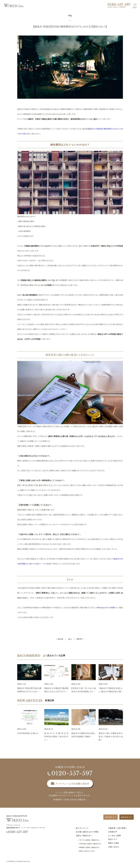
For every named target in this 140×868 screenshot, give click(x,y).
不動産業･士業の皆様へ (118, 828)
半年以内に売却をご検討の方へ (90, 844)
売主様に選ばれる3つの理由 (87, 832)
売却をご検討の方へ (84, 836)
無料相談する (127, 817)
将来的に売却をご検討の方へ (90, 847)
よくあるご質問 (114, 836)
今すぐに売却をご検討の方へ (90, 840)
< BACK (60, 639)
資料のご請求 (113, 843)
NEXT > (80, 639)
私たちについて (82, 828)
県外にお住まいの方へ (87, 851)
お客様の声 (113, 832)
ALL (70, 639)
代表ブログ (113, 839)
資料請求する (111, 817)
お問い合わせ (113, 847)
